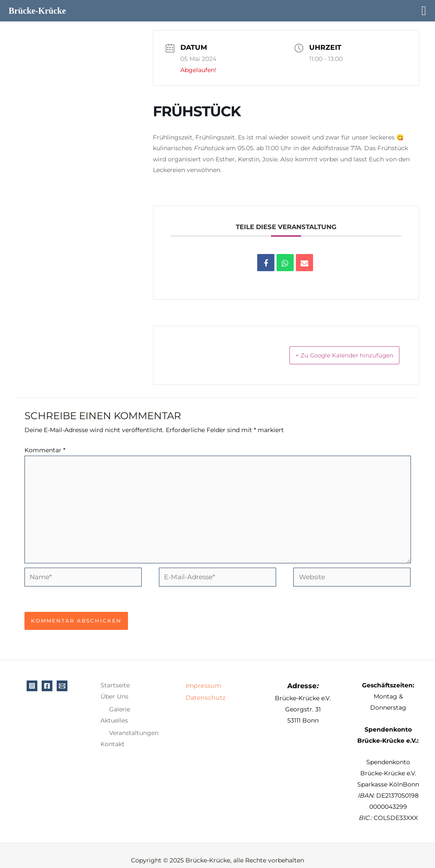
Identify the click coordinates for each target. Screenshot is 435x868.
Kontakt (113, 735)
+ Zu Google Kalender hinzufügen (333, 355)
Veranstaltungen (134, 724)
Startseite (115, 676)
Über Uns (114, 687)
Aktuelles (114, 711)
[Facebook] (47, 677)
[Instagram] (32, 677)
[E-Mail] (62, 677)
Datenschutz (205, 687)
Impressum (203, 676)
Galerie (120, 700)
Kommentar (45, 451)
